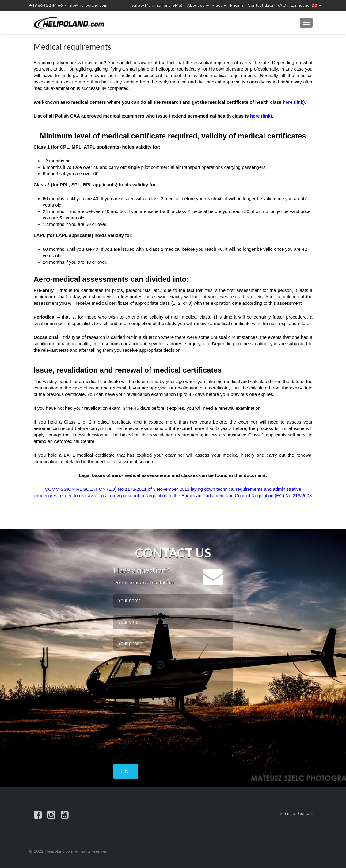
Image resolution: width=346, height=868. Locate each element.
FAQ (282, 5)
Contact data (260, 5)
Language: (304, 5)
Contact (305, 813)
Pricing (236, 5)
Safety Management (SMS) (157, 5)
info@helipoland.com (87, 5)
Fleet (217, 5)
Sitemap (288, 813)
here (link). (295, 102)
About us (196, 5)
